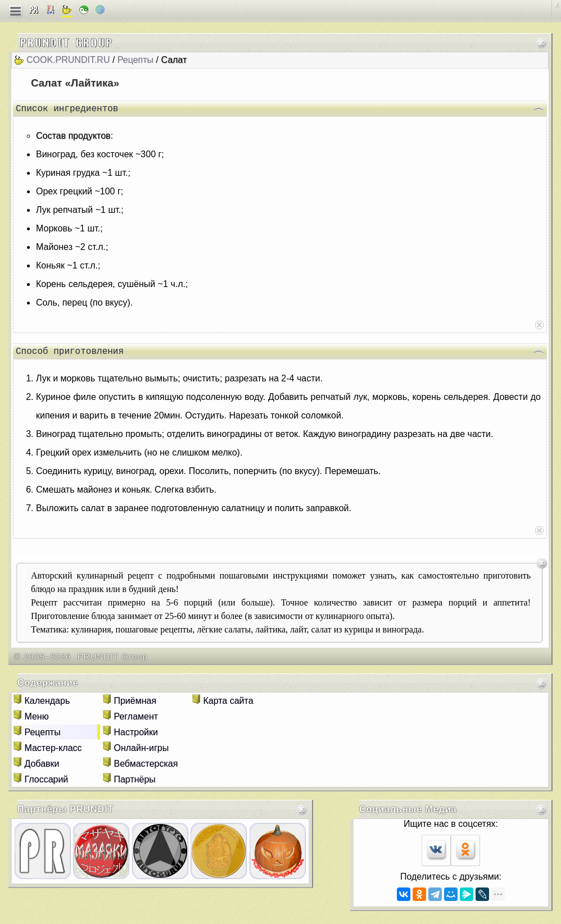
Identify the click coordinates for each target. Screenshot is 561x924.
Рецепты (135, 60)
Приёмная (135, 705)
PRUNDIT (92, 814)
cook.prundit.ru (68, 60)
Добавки (42, 768)
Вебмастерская (146, 768)
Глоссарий (46, 784)
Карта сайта (228, 705)
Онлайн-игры (141, 752)
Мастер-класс (53, 752)
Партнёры (134, 784)
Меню (36, 721)
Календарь (47, 705)
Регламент (136, 721)
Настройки (135, 737)
